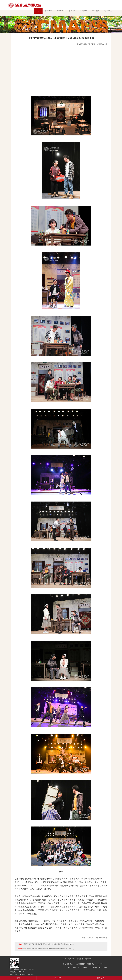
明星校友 (96, 11)
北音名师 (80, 959)
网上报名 (108, 11)
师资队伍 (83, 11)
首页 (38, 11)
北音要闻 (71, 959)
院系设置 (61, 11)
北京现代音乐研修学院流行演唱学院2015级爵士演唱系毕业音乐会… (45, 949)
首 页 (64, 959)
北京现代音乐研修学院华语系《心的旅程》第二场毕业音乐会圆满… (45, 944)
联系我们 (101, 978)
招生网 (72, 11)
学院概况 (49, 11)
